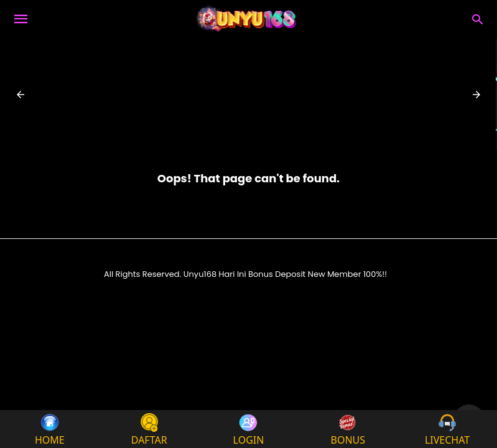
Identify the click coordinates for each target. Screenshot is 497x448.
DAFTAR (149, 429)
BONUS (348, 429)
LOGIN (249, 429)
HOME (50, 429)
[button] (21, 95)
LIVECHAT (447, 429)
